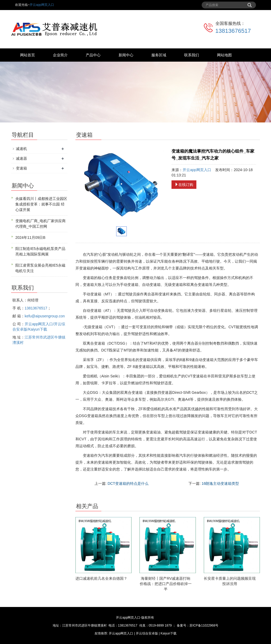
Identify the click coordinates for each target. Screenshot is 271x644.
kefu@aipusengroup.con (45, 316)
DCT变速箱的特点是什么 (128, 483)
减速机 (21, 149)
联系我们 (192, 55)
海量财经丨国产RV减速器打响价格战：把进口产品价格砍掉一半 (166, 584)
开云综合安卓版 (147, 633)
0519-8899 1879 (160, 625)
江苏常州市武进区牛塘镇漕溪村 (84, 625)
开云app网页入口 (42, 5)
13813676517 (233, 31)
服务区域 (159, 55)
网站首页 (28, 55)
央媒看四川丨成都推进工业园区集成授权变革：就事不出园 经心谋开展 (41, 204)
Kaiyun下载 (169, 633)
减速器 (21, 158)
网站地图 (224, 55)
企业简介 (60, 55)
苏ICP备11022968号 (204, 625)
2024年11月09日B (30, 237)
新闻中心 (126, 55)
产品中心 (93, 55)
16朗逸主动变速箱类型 (220, 483)
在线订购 (184, 185)
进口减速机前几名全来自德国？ (101, 578)
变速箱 (21, 168)
